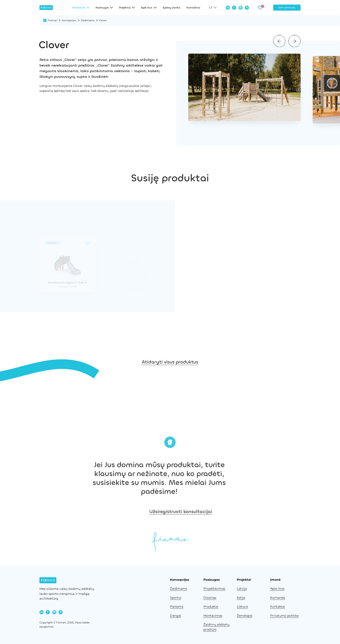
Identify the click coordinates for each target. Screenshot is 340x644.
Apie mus (277, 589)
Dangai (176, 616)
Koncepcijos (69, 20)
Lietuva (242, 607)
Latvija (242, 589)
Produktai (211, 607)
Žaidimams (88, 20)
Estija (241, 598)
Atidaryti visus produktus (170, 374)
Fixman (53, 20)
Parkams (177, 607)
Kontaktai (193, 8)
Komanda (278, 598)
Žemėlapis (245, 616)
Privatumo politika (284, 616)
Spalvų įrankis (172, 8)
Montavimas (213, 616)
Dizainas (210, 598)
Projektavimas (214, 589)
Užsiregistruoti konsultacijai (217, 512)
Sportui (176, 598)
